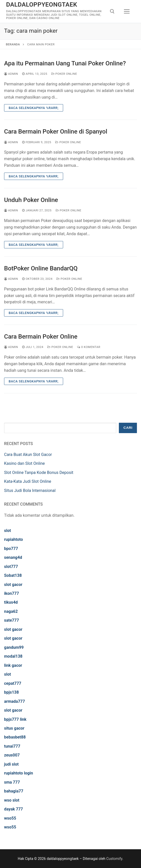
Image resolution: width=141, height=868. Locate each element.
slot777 (11, 567)
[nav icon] (127, 11)
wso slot (12, 800)
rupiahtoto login (19, 773)
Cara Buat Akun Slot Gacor (28, 455)
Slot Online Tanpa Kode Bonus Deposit (39, 473)
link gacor (13, 665)
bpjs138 (11, 692)
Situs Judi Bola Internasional (30, 491)
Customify (114, 859)
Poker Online (64, 74)
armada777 (15, 701)
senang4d (13, 557)
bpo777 (11, 549)
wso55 (10, 818)
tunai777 (12, 746)
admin (11, 74)
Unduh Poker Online (31, 200)
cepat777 (13, 683)
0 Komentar (89, 347)
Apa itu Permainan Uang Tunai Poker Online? (65, 63)
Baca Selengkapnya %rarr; (34, 108)
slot (8, 531)
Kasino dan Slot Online (24, 463)
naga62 (11, 611)
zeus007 (12, 755)
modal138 (13, 656)
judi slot (11, 764)
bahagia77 (14, 791)
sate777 (11, 620)
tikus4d (11, 602)
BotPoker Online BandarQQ (41, 268)
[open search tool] (112, 11)
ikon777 (11, 593)
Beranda (13, 44)
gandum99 (14, 647)
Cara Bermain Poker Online (41, 337)
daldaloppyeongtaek (42, 5)
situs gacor (14, 728)
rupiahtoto (13, 539)
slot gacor (13, 585)
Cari (128, 428)
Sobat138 (13, 575)
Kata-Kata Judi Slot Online (28, 481)
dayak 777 (13, 809)
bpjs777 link (15, 719)
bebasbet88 (15, 737)
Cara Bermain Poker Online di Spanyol (56, 132)
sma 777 (12, 782)
